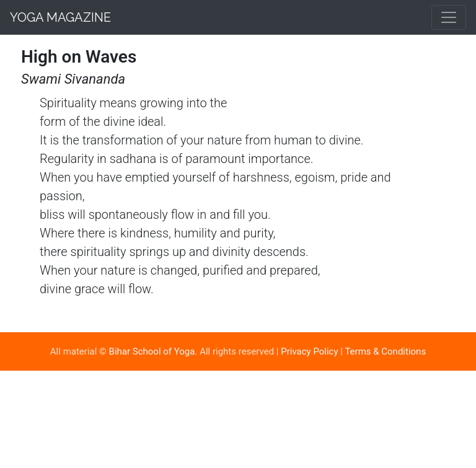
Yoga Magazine (60, 17)
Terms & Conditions (385, 351)
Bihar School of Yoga (152, 351)
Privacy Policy (309, 351)
